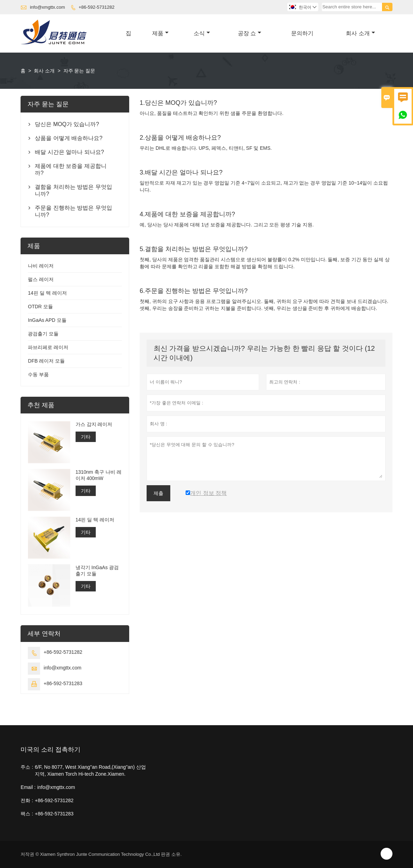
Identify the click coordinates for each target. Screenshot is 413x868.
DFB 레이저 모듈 (46, 361)
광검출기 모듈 (43, 334)
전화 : (27, 800)
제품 (160, 33)
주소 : (27, 767)
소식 (202, 33)
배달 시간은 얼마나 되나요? (69, 152)
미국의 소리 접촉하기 (50, 750)
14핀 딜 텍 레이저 (47, 293)
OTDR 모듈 (40, 307)
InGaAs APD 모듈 (47, 320)
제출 (158, 493)
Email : (28, 787)
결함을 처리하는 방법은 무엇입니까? (73, 190)
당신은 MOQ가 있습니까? (67, 124)
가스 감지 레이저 (94, 424)
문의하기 (302, 33)
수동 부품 (38, 374)
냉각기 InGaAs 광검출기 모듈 (97, 571)
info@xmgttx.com (48, 7)
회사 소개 (360, 33)
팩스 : (27, 814)
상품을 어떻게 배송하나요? (69, 138)
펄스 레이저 (41, 279)
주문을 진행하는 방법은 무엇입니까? (73, 211)
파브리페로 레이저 (48, 347)
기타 (86, 437)
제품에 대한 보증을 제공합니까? (71, 169)
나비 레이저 (41, 266)
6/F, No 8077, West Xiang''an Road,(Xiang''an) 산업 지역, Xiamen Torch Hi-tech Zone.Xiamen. (90, 770)
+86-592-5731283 (63, 683)
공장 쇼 (250, 33)
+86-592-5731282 (97, 7)
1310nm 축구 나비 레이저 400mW (99, 475)
